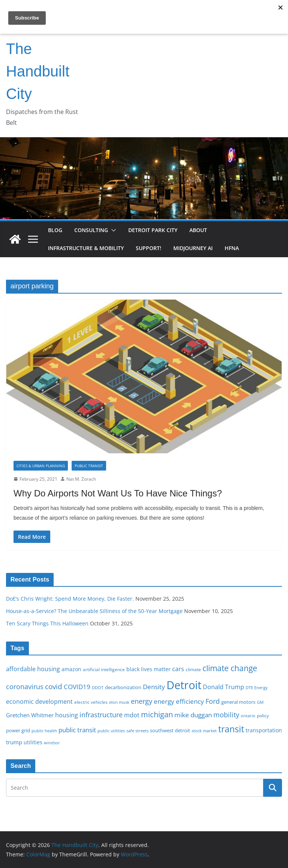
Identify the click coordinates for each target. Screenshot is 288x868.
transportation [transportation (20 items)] (264, 730)
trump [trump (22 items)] (14, 742)
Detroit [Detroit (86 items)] (184, 685)
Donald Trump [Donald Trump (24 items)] (223, 687)
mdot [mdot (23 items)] (132, 715)
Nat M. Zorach (81, 479)
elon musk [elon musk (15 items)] (119, 702)
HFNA (232, 248)
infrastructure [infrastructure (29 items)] (101, 715)
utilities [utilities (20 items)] (33, 742)
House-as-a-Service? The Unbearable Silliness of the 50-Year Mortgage (94, 611)
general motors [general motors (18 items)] (238, 702)
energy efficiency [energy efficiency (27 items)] (179, 701)
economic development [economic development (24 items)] (39, 702)
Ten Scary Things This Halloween (47, 623)
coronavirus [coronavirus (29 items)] (25, 687)
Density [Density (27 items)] (154, 687)
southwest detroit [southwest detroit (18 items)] (170, 730)
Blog (55, 230)
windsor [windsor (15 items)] (52, 743)
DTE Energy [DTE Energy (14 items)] (257, 688)
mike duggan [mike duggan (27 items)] (193, 715)
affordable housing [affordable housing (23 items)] (33, 669)
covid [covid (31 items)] (54, 686)
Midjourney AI (193, 248)
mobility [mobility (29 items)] (226, 715)
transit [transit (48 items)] (231, 729)
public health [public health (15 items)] (44, 731)
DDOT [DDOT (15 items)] (98, 687)
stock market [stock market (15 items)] (204, 731)
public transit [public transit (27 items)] (77, 730)
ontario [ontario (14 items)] (248, 716)
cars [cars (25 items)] (178, 669)
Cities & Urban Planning (41, 466)
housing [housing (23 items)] (67, 715)
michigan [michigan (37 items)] (157, 714)
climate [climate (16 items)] (193, 669)
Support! (148, 248)
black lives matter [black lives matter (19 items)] (148, 669)
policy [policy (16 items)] (263, 715)
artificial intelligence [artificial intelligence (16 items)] (104, 669)
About (198, 230)
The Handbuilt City (38, 71)
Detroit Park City (153, 230)
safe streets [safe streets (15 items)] (137, 731)
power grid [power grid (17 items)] (18, 731)
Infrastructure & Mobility (86, 248)
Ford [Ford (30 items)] (213, 701)
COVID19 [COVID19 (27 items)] (77, 687)
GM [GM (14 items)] (260, 702)
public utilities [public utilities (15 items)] (111, 731)
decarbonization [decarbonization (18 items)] (123, 687)
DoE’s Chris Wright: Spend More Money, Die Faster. (70, 599)
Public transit (89, 466)
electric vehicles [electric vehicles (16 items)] (91, 702)
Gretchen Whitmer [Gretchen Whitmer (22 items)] (30, 715)
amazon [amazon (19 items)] (71, 669)
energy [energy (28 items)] (142, 701)
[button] (112, 230)
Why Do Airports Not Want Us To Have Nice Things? (118, 493)
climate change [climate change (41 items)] (230, 668)
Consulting (91, 230)
